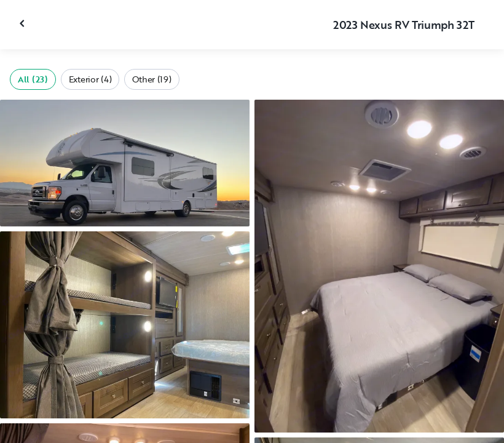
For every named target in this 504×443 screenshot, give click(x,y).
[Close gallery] (23, 23)
